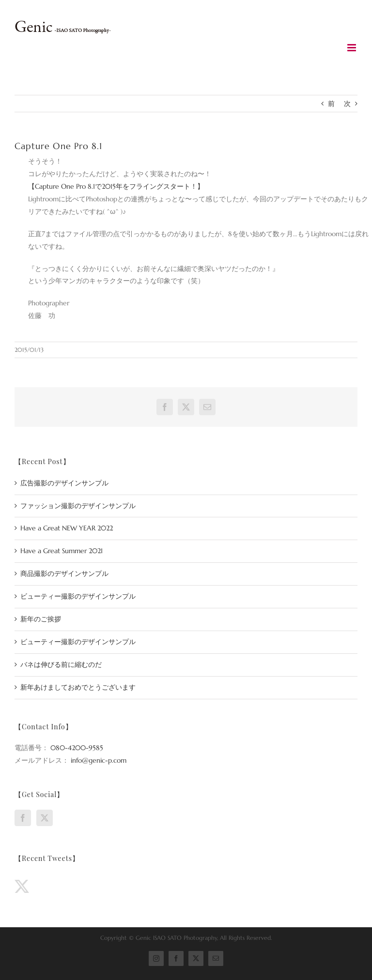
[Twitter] (45, 818)
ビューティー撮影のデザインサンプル (78, 596)
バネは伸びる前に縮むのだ (61, 664)
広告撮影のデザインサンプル (64, 483)
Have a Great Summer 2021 (62, 551)
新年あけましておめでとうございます (78, 687)
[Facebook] (23, 818)
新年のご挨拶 (41, 619)
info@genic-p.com (99, 760)
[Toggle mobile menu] (352, 48)
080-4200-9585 (77, 748)
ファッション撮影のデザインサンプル (78, 506)
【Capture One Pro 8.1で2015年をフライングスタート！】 (116, 186)
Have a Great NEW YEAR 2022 (67, 528)
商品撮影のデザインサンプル (64, 573)
